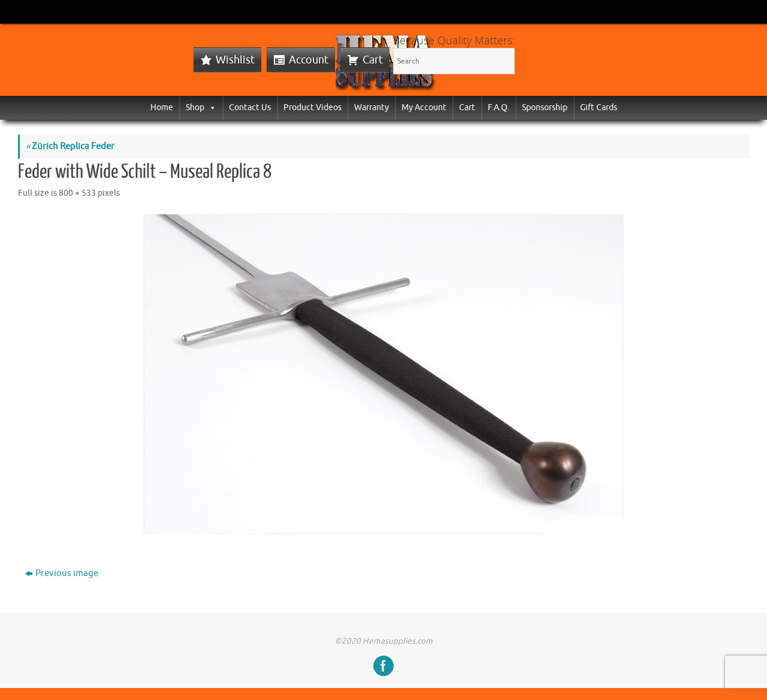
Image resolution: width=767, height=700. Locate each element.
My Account (424, 107)
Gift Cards (599, 107)
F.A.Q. (499, 107)
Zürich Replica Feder (70, 146)
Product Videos (312, 107)
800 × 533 (77, 193)
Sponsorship (545, 107)
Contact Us (250, 107)
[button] (210, 107)
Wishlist (235, 60)
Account (309, 60)
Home (162, 107)
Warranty (372, 107)
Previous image (62, 573)
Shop (201, 107)
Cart (373, 60)
